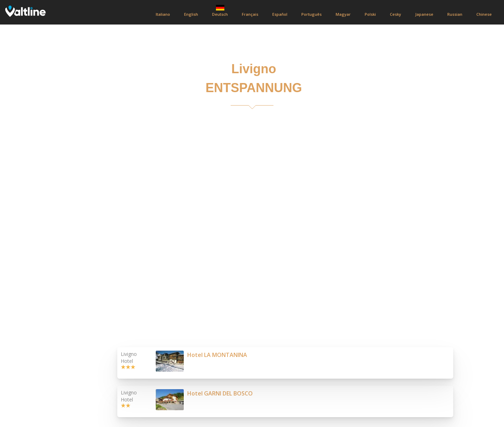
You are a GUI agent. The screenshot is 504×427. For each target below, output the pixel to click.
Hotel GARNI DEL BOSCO (220, 393)
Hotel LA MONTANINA (217, 355)
